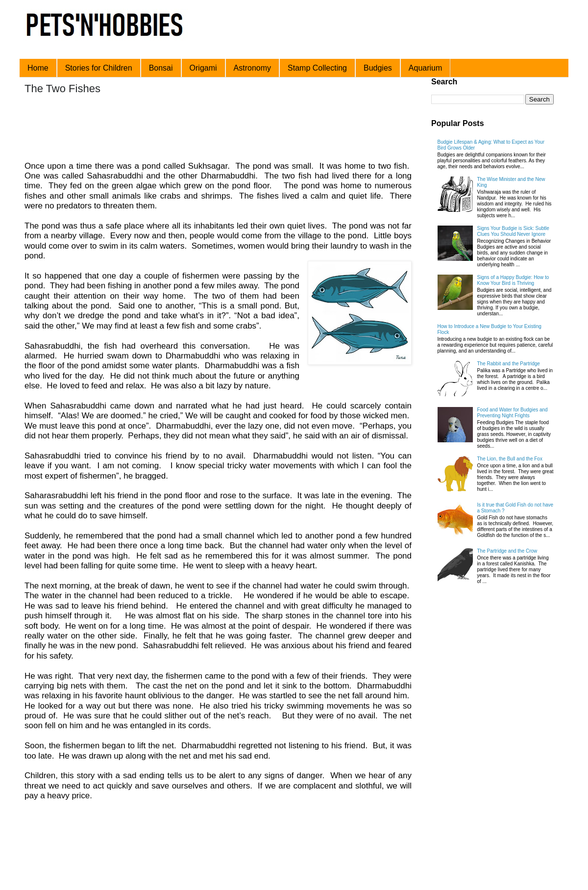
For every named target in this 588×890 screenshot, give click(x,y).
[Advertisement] (210, 129)
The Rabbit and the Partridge (509, 364)
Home (38, 68)
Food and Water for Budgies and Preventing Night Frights (513, 413)
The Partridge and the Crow (507, 551)
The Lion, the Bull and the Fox (510, 459)
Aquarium (425, 68)
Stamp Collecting (317, 68)
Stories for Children (99, 68)
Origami (203, 68)
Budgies (378, 68)
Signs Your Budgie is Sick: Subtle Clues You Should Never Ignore (513, 231)
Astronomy (252, 68)
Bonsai (161, 68)
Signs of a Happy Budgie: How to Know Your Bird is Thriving (513, 280)
